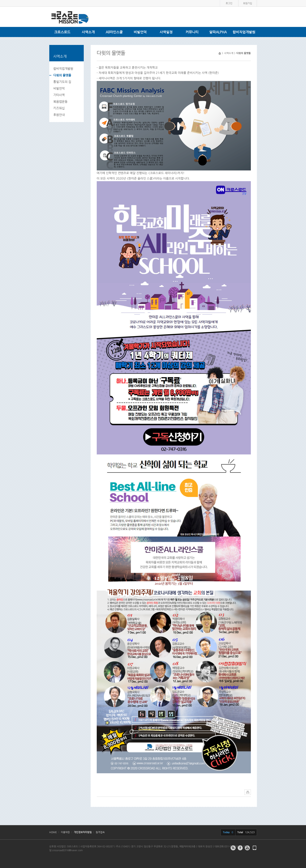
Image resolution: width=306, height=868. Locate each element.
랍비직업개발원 (244, 32)
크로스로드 (62, 32)
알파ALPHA (218, 32)
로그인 (229, 3)
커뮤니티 (192, 32)
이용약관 (65, 832)
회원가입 (248, 3)
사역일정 (166, 32)
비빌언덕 (140, 32)
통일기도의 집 (62, 82)
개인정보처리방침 (83, 832)
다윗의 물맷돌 (62, 75)
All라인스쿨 (114, 32)
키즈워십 (59, 108)
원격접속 (100, 832)
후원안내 (59, 115)
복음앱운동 (60, 102)
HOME (53, 832)
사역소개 (88, 32)
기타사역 (59, 95)
